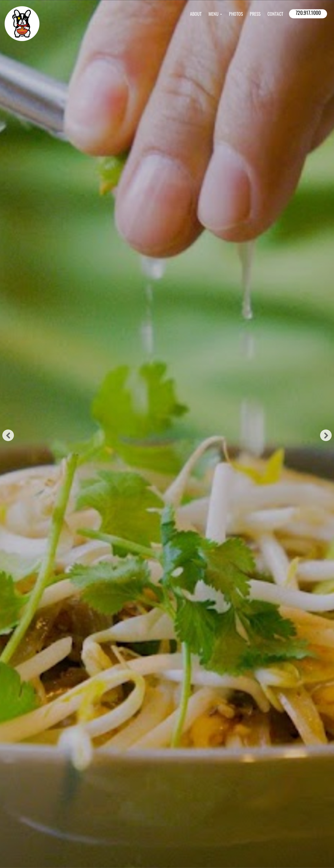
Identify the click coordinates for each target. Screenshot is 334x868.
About (196, 15)
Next (326, 435)
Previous (8, 435)
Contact (275, 15)
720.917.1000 (308, 14)
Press (255, 15)
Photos (236, 15)
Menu (215, 15)
